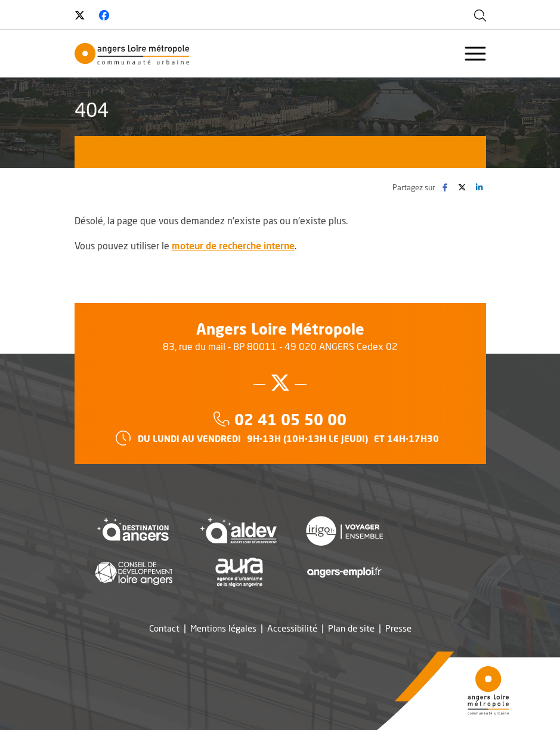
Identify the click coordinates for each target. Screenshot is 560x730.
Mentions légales (223, 628)
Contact (164, 628)
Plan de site (351, 628)
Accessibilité (292, 628)
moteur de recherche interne (233, 245)
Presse (398, 628)
